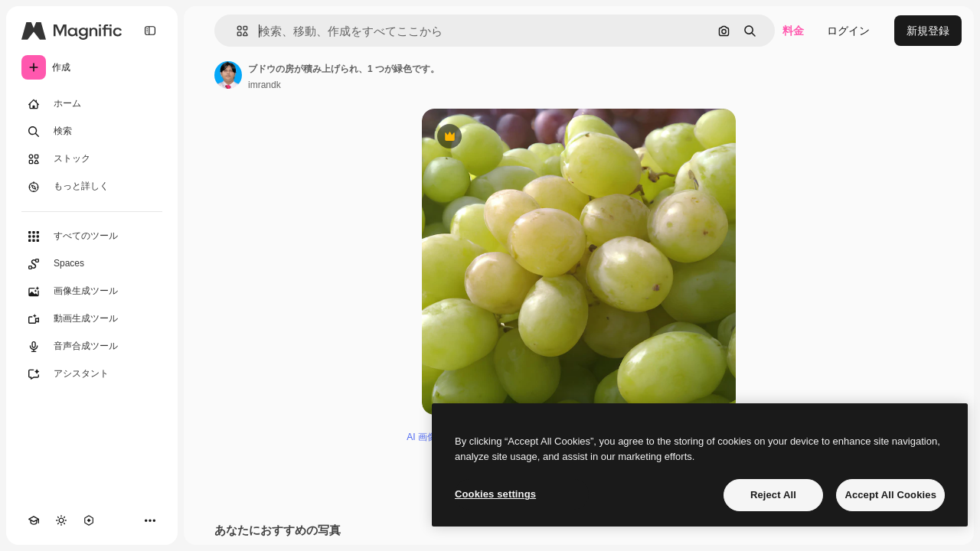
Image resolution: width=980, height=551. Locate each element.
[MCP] (89, 520)
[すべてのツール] (92, 236)
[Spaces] (92, 264)
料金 (793, 31)
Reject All (773, 495)
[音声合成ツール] (92, 347)
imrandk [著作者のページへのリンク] (265, 85)
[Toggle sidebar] (150, 31)
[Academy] (34, 520)
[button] (236, 31)
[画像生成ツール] (92, 292)
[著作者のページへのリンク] (228, 75)
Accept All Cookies (890, 495)
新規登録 (928, 31)
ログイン (848, 31)
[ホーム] (92, 104)
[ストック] (92, 159)
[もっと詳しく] (92, 187)
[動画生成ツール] (92, 319)
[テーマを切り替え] (61, 520)
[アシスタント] (92, 374)
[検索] (92, 132)
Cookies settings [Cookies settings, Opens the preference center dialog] (495, 494)
